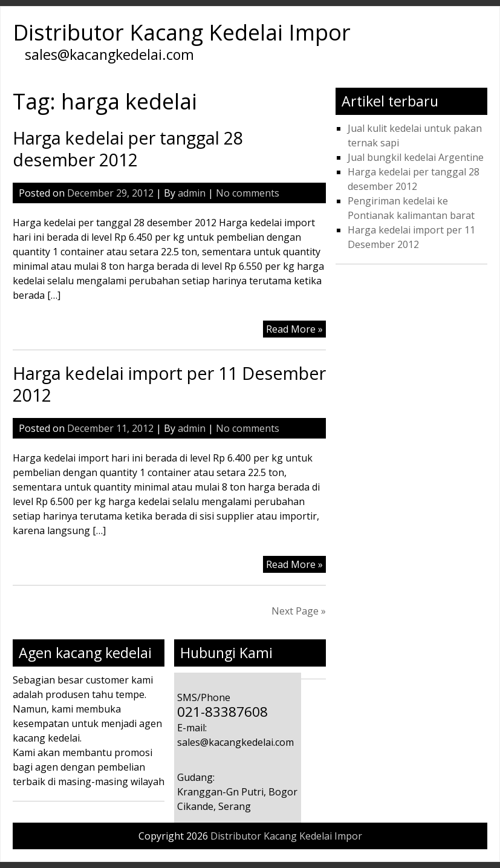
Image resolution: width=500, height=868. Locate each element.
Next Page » (299, 611)
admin (192, 193)
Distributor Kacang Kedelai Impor (182, 32)
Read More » (294, 329)
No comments (248, 193)
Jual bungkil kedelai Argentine (416, 157)
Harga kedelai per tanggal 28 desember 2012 (128, 148)
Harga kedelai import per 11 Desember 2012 (169, 384)
